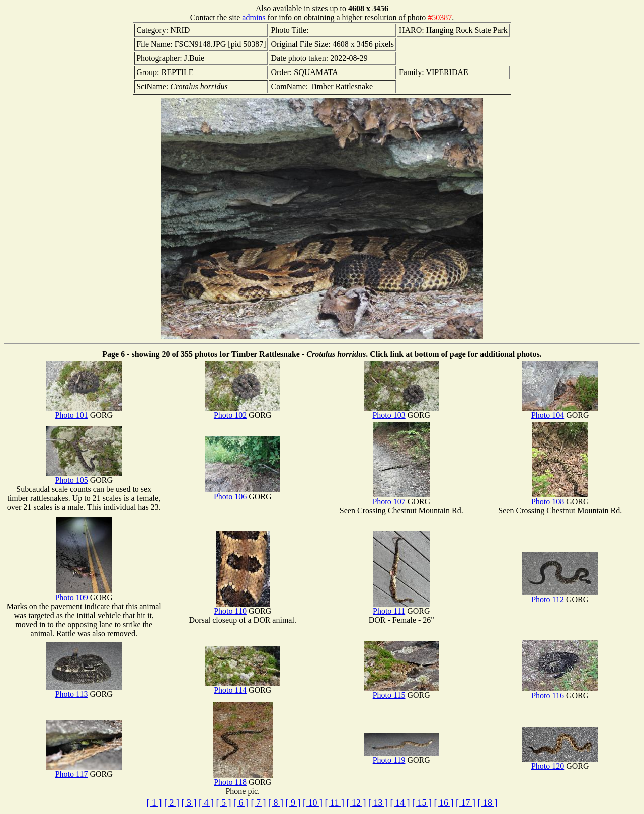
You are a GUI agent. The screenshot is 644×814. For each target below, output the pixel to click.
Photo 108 (560, 498)
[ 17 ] (466, 803)
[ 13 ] (378, 803)
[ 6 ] (241, 803)
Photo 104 (560, 412)
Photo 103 (401, 412)
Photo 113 (84, 690)
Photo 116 (560, 692)
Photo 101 (84, 412)
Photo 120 (560, 762)
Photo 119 (401, 756)
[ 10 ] (313, 803)
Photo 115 (401, 691)
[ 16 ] (444, 803)
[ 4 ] (206, 803)
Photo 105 (84, 476)
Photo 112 (560, 596)
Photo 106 (243, 493)
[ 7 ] (259, 803)
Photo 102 (243, 412)
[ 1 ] (154, 803)
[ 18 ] (487, 803)
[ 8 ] (276, 803)
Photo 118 (243, 779)
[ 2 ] (172, 803)
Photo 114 (243, 686)
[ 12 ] (356, 803)
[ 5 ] (224, 803)
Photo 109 (83, 594)
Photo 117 (84, 770)
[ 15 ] (422, 803)
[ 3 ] (189, 803)
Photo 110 (242, 607)
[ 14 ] (400, 803)
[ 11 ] (335, 803)
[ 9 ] (293, 803)
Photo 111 (401, 607)
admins (254, 17)
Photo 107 (401, 498)
